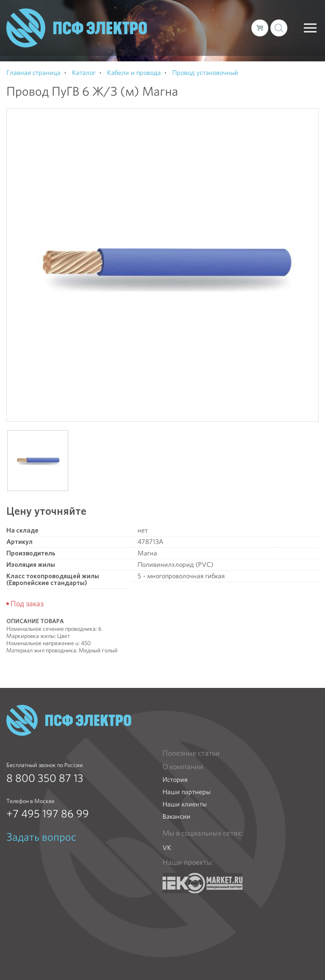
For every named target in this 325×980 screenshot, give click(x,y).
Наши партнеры (186, 792)
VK (167, 848)
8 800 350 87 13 (45, 778)
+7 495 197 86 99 (48, 814)
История (175, 780)
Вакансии (176, 816)
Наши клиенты (185, 804)
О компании (183, 767)
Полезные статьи (191, 753)
